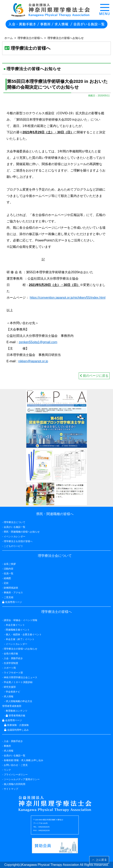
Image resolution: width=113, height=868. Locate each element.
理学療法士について (15, 522)
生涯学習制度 (11, 663)
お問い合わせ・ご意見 (16, 765)
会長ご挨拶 (10, 564)
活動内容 (9, 569)
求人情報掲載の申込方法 (19, 701)
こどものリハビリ (13, 546)
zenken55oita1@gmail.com (38, 342)
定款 (6, 583)
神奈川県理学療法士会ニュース (21, 677)
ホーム (9, 38)
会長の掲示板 (11, 654)
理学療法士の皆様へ (30, 38)
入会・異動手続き (13, 741)
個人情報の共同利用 (15, 784)
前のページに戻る (94, 376)
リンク (7, 770)
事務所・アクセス (13, 593)
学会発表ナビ (13, 692)
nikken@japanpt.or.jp (33, 361)
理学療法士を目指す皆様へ (18, 541)
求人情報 (9, 751)
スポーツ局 (10, 668)
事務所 (7, 746)
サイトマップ (11, 789)
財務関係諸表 (11, 588)
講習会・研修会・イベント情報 (21, 620)
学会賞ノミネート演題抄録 (18, 682)
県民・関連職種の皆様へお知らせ (22, 532)
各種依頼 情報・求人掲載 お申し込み (24, 760)
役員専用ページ (12, 602)
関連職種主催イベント (18, 630)
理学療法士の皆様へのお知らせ (21, 649)
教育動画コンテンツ (17, 711)
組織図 (7, 578)
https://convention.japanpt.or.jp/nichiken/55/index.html (68, 298)
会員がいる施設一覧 (15, 756)
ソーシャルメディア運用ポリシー (22, 779)
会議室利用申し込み (16, 730)
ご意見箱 (9, 597)
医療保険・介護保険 (16, 725)
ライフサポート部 (13, 673)
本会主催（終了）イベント (20, 639)
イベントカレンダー (15, 537)
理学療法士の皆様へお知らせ (66, 38)
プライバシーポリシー (16, 775)
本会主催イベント (15, 625)
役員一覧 (9, 573)
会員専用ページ (12, 720)
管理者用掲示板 (16, 716)
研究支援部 (10, 687)
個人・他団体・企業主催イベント (24, 635)
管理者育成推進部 (12, 706)
